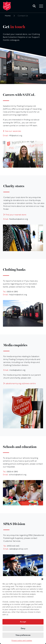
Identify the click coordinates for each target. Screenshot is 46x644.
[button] (42, 579)
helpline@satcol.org (18, 295)
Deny (23, 629)
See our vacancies (13, 131)
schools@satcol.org (18, 475)
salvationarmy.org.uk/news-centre (21, 384)
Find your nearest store (16, 215)
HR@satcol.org (16, 136)
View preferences (23, 635)
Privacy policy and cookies (22, 641)
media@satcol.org (17, 370)
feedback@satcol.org (19, 219)
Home (8, 16)
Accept (23, 622)
